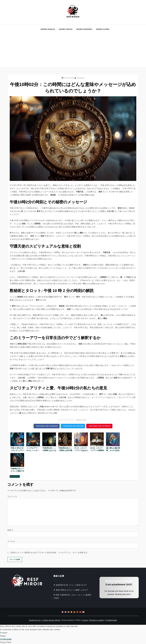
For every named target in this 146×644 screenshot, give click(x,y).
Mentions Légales (97, 620)
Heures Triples (66, 29)
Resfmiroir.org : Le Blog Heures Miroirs (45, 620)
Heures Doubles (48, 29)
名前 (10, 530)
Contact (85, 620)
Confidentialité (111, 620)
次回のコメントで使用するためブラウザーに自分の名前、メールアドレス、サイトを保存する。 (50, 553)
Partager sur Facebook (47, 426)
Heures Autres (103, 29)
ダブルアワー (15, 476)
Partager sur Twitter (73, 426)
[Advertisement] (73, 51)
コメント (12, 496)
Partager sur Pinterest (100, 426)
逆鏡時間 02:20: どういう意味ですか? (71, 585)
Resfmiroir (81, 78)
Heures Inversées (84, 29)
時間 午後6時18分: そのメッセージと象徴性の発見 (72, 596)
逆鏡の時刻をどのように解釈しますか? (72, 590)
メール (11, 541)
